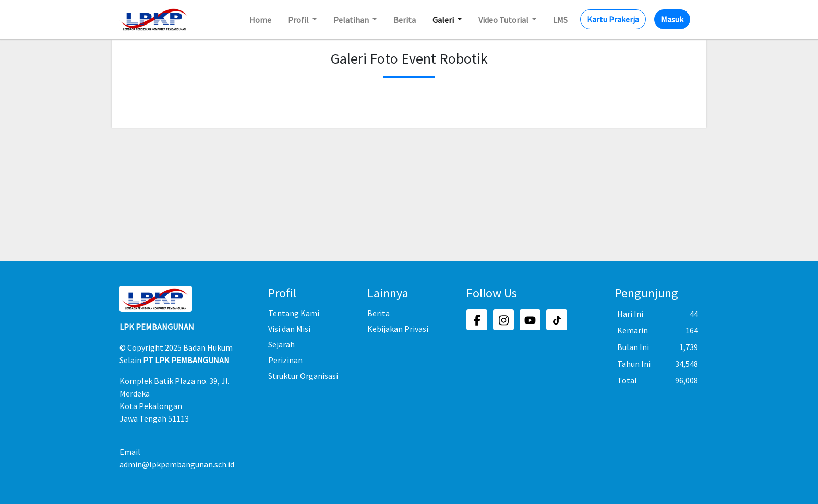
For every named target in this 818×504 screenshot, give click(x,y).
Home (260, 20)
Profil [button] (299, 20)
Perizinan (285, 360)
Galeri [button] (444, 20)
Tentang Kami (294, 313)
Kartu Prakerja (613, 19)
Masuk (672, 19)
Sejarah (281, 344)
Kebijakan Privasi (398, 329)
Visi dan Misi (289, 329)
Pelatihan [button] (352, 20)
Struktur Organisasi (303, 376)
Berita (405, 20)
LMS (560, 20)
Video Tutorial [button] (504, 20)
